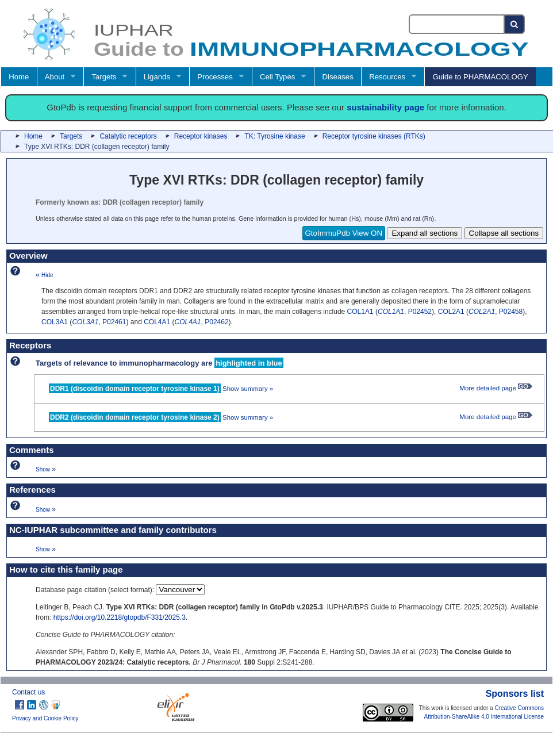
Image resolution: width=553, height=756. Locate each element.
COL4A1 (157, 322)
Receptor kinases (201, 136)
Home (19, 77)
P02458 (511, 312)
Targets (104, 77)
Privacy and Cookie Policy (45, 718)
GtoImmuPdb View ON (344, 233)
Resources (387, 77)
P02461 (114, 322)
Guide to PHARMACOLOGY (480, 77)
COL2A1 (451, 312)
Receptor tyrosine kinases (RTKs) (374, 136)
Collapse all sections (504, 233)
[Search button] (515, 24)
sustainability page (385, 107)
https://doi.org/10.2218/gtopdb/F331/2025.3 (120, 617)
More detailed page (496, 388)
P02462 (216, 322)
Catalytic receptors (128, 136)
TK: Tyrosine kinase (274, 136)
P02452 (420, 312)
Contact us (28, 692)
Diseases (338, 77)
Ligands (157, 77)
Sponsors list (515, 694)
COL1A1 (360, 312)
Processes (215, 77)
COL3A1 (55, 322)
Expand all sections (425, 233)
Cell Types (277, 77)
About (55, 77)
